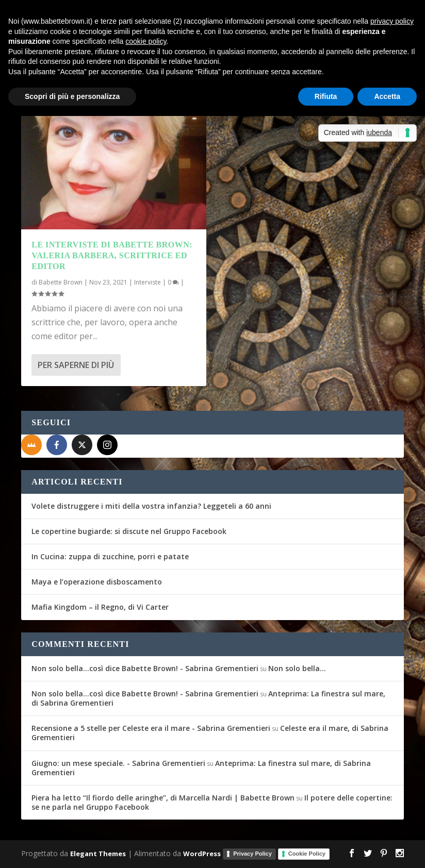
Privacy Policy (252, 854)
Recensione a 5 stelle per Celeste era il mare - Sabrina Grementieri (151, 728)
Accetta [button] (387, 96)
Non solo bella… (297, 668)
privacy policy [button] (392, 21)
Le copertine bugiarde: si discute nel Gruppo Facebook (129, 531)
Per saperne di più (76, 365)
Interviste (148, 282)
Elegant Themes (98, 854)
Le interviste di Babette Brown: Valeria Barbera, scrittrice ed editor (112, 255)
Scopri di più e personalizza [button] (72, 96)
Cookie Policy (307, 854)
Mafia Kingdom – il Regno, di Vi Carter (100, 607)
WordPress (202, 854)
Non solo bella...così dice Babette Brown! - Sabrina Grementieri (145, 668)
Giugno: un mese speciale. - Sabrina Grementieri (118, 763)
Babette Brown (61, 282)
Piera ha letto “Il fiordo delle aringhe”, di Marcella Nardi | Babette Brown (163, 798)
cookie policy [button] (146, 41)
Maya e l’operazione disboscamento (97, 582)
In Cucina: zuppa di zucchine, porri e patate (110, 556)
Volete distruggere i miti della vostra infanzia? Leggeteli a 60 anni (151, 506)
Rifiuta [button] (326, 96)
